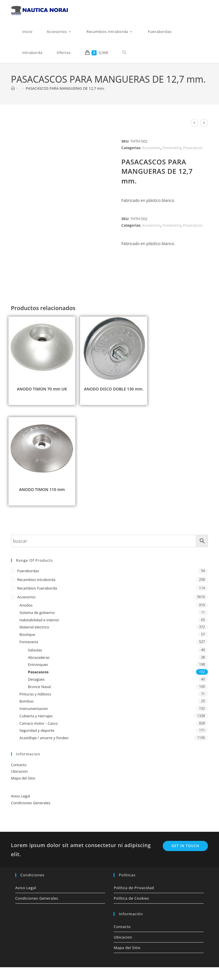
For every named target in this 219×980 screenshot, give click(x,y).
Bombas (27, 701)
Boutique (27, 634)
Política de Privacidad (134, 888)
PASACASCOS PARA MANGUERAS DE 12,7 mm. (65, 88)
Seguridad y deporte (37, 731)
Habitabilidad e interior (39, 620)
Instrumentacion (34, 709)
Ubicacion (19, 771)
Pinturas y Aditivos (36, 694)
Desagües (36, 679)
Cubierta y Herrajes (36, 716)
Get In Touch (185, 846)
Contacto (19, 765)
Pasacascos (193, 148)
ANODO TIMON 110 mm (42, 489)
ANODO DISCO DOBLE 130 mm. (114, 389)
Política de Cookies (131, 898)
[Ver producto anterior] (194, 123)
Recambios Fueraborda (37, 588)
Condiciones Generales (31, 803)
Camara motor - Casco (39, 723)
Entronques (38, 665)
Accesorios (152, 148)
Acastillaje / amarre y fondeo (44, 738)
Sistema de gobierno (37, 613)
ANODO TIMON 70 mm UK (42, 389)
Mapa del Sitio (23, 778)
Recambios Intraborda (36, 580)
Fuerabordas (28, 571)
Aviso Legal (21, 796)
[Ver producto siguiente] (204, 123)
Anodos (26, 605)
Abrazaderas (39, 657)
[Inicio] (13, 88)
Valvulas (35, 650)
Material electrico (35, 627)
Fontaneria (172, 148)
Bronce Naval (39, 687)
